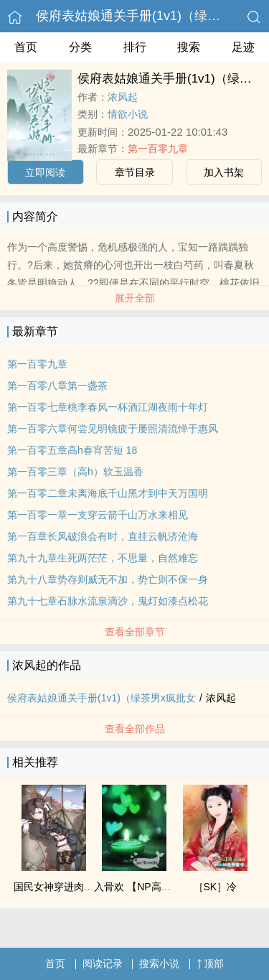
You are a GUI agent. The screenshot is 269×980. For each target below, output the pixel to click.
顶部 (210, 963)
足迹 (243, 47)
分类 (80, 47)
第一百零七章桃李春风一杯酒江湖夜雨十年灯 (108, 407)
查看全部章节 (135, 632)
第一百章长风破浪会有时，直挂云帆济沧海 (103, 536)
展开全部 (135, 298)
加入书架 (224, 172)
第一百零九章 (158, 149)
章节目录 (135, 172)
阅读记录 (103, 963)
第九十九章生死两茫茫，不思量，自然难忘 (103, 558)
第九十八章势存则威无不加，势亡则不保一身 (108, 579)
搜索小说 (159, 963)
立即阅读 (45, 172)
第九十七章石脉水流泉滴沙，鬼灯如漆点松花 (108, 601)
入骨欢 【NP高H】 (136, 887)
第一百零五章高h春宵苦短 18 (72, 450)
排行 (135, 47)
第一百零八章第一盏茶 (57, 386)
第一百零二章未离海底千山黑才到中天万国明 (108, 493)
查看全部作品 (135, 729)
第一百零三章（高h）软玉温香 (75, 472)
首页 (26, 47)
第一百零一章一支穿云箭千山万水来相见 (98, 515)
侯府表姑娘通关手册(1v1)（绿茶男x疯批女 (102, 698)
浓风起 (123, 97)
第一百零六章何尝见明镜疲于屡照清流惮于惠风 (113, 429)
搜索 (189, 47)
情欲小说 (128, 114)
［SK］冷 (216, 887)
